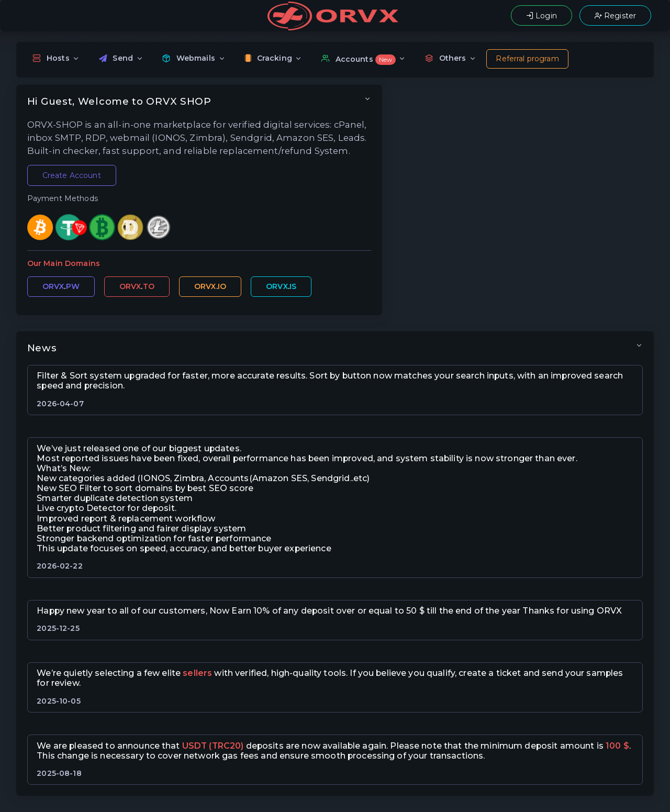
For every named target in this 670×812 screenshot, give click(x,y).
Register (615, 16)
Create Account (72, 175)
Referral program (527, 59)
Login (541, 16)
